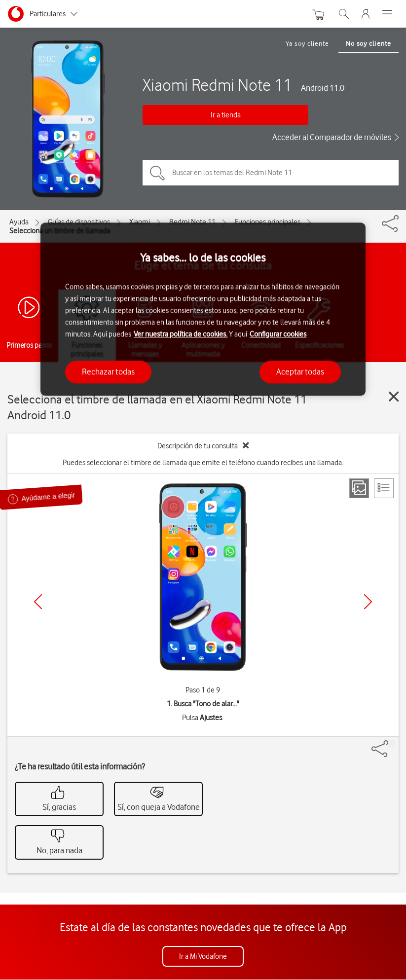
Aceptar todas (300, 372)
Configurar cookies (278, 334)
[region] (203, 309)
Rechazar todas (108, 372)
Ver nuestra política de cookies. (181, 334)
